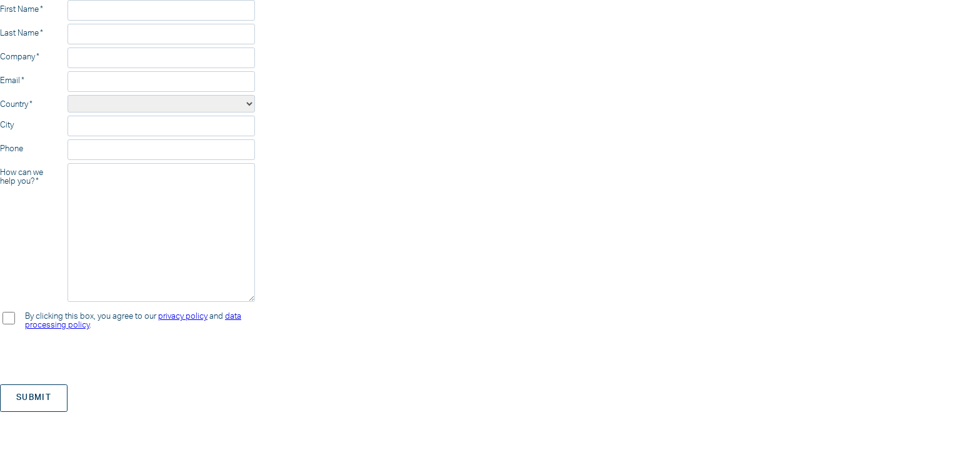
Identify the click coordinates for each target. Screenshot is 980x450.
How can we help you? (22, 177)
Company (17, 57)
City (7, 125)
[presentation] (95, 357)
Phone (12, 149)
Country (14, 104)
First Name (19, 9)
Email (10, 81)
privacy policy (183, 316)
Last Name (19, 33)
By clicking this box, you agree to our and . (133, 321)
